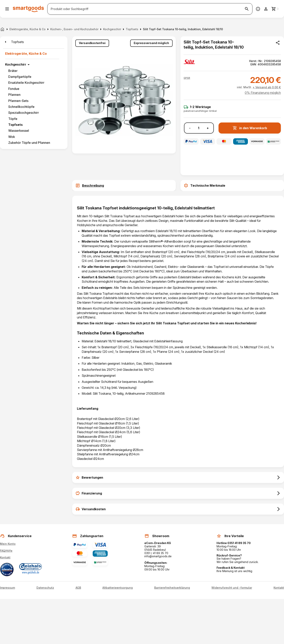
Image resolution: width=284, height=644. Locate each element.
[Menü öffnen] (7, 9)
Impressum (7, 588)
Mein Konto (8, 544)
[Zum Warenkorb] (275, 9)
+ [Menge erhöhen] (208, 128)
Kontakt (5, 557)
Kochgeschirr (16, 64)
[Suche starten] (247, 9)
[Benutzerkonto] (266, 9)
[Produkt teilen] (278, 43)
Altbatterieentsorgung (118, 588)
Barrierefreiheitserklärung (172, 588)
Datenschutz (45, 588)
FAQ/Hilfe (6, 551)
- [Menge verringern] (190, 128)
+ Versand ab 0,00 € (267, 87)
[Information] (258, 9)
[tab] (124, 185)
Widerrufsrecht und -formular (232, 588)
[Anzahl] (199, 128)
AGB (78, 588)
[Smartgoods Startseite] (28, 9)
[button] (187, 78)
